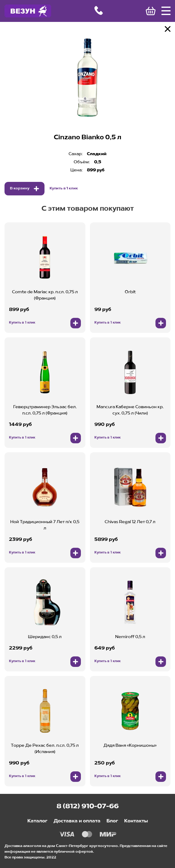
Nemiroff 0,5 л (130, 637)
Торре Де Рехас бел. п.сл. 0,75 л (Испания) (45, 749)
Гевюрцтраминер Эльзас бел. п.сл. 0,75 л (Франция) (45, 410)
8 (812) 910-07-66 (88, 806)
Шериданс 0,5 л (45, 637)
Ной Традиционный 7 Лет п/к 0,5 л (45, 525)
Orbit (130, 292)
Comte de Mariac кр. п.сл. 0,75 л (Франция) (45, 295)
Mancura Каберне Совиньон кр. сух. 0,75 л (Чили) (130, 410)
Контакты (136, 821)
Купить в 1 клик (64, 188)
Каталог (37, 821)
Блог (112, 821)
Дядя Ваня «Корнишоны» (130, 746)
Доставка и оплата (77, 821)
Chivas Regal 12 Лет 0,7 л (130, 522)
